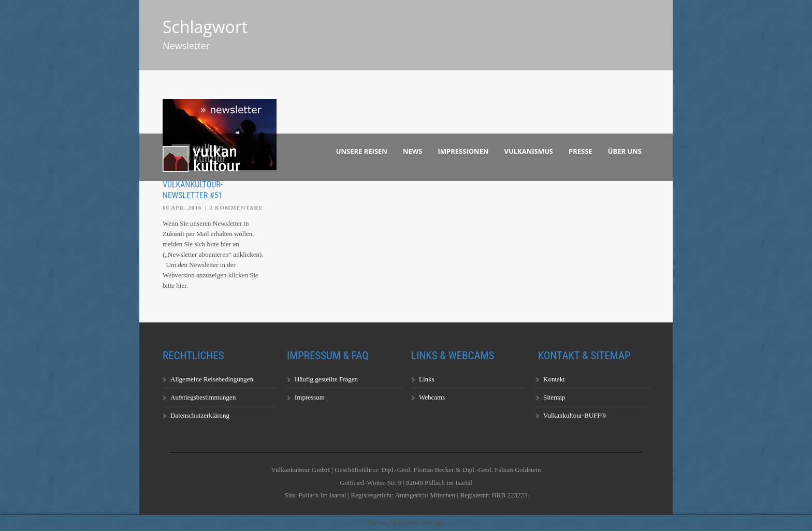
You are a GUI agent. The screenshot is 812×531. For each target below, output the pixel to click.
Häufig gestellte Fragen (326, 379)
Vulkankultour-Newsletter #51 (193, 190)
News (413, 151)
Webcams (432, 397)
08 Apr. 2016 (182, 208)
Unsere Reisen (362, 151)
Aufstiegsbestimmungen (203, 397)
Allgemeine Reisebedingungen (212, 379)
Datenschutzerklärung (200, 415)
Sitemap (554, 397)
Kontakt (554, 379)
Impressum (310, 397)
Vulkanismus (529, 151)
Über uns (625, 151)
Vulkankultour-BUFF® (575, 415)
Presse (581, 151)
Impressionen (463, 151)
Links (427, 379)
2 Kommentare (236, 208)
